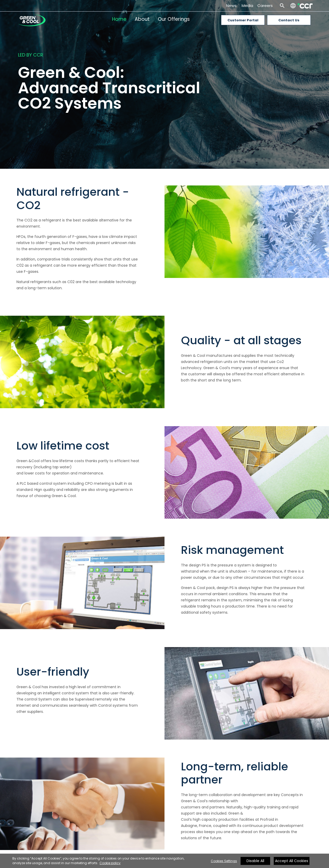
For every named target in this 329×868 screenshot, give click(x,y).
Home (119, 19)
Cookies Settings (224, 861)
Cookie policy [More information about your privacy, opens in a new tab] (110, 863)
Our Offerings (174, 19)
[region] (164, 861)
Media (247, 6)
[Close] (286, 862)
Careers (265, 6)
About (142, 19)
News (232, 6)
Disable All (255, 861)
